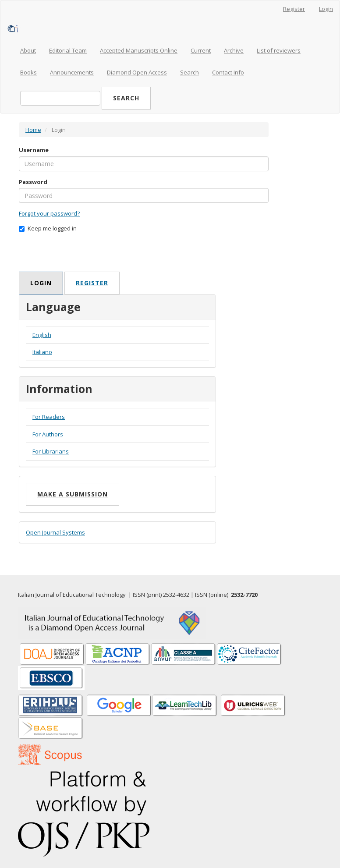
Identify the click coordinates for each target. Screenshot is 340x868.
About (28, 50)
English (42, 335)
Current (201, 50)
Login (326, 9)
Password (33, 182)
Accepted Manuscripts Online (139, 50)
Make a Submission (73, 494)
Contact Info (228, 72)
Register (294, 9)
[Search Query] (60, 98)
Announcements (72, 72)
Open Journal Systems (55, 532)
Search (189, 72)
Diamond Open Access (137, 72)
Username (34, 150)
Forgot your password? (49, 213)
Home (33, 130)
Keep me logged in (48, 228)
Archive (234, 50)
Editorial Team (68, 50)
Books (28, 72)
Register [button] (92, 283)
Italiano (42, 352)
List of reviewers (279, 50)
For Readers (49, 417)
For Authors (48, 434)
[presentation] (85, 255)
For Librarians (51, 451)
